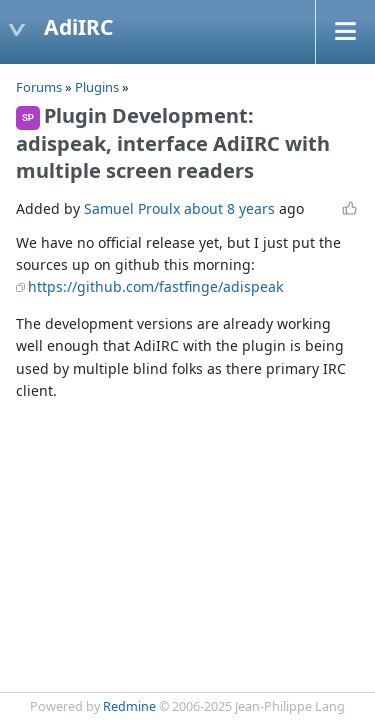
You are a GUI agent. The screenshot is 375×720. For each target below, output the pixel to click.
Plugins (97, 87)
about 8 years (229, 208)
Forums (39, 87)
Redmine (129, 706)
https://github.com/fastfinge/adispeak (155, 286)
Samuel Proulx (132, 208)
